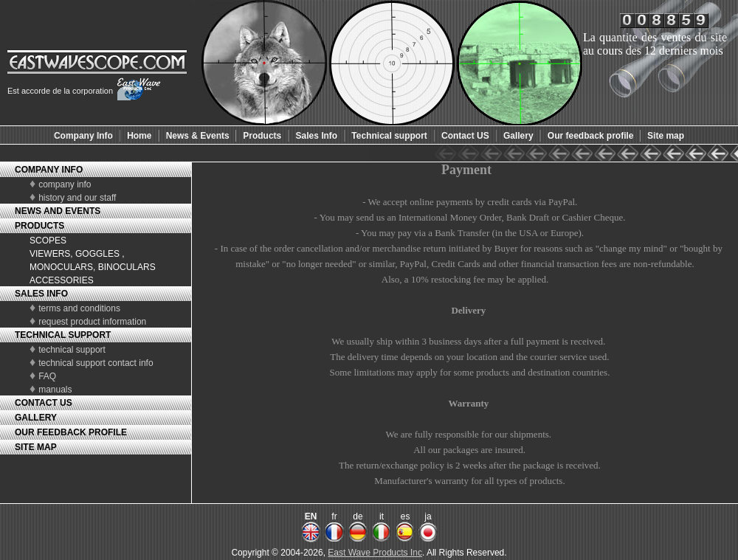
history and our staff (77, 198)
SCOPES (48, 241)
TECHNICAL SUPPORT (63, 335)
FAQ (47, 376)
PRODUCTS (39, 226)
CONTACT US (44, 403)
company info (65, 184)
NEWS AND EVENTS (58, 211)
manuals (55, 390)
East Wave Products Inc (375, 553)
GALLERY (36, 418)
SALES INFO (41, 294)
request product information (92, 322)
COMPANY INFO (49, 170)
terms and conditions (79, 308)
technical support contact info (96, 363)
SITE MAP (36, 447)
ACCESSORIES (62, 280)
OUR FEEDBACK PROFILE (71, 432)
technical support (72, 350)
